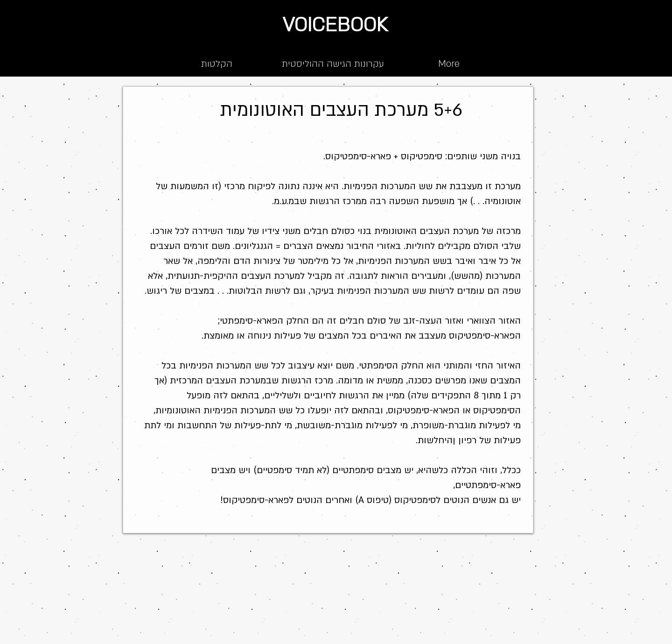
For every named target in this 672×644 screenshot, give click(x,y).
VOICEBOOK (335, 25)
